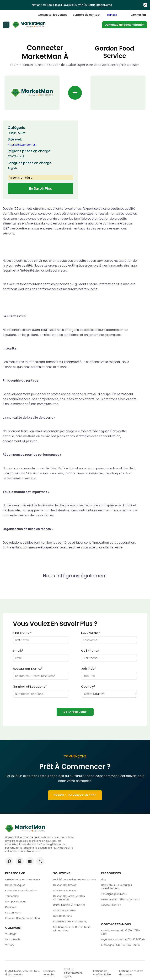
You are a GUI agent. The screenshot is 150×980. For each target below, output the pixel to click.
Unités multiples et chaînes (69, 905)
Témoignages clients (114, 894)
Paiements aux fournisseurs (70, 922)
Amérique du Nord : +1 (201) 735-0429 (120, 932)
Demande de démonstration (125, 25)
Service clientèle (111, 905)
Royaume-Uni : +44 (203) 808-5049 (123, 939)
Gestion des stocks (65, 885)
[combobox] (116, 15)
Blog (103, 879)
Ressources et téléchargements (120, 899)
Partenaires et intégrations (21, 891)
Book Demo (105, 5)
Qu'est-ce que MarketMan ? (23, 879)
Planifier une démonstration (75, 797)
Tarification (12, 896)
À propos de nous (16, 902)
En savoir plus (41, 188)
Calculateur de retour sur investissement (117, 887)
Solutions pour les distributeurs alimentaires (72, 929)
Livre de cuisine (63, 916)
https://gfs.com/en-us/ (22, 145)
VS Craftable (13, 939)
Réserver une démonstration (22, 918)
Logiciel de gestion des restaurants (75, 879)
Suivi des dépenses (65, 891)
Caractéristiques (15, 885)
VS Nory (10, 945)
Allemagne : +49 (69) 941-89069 (121, 945)
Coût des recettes (65, 911)
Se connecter (14, 913)
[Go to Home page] (29, 25)
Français (112, 15)
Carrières (11, 907)
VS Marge (11, 934)
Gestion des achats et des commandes (69, 898)
